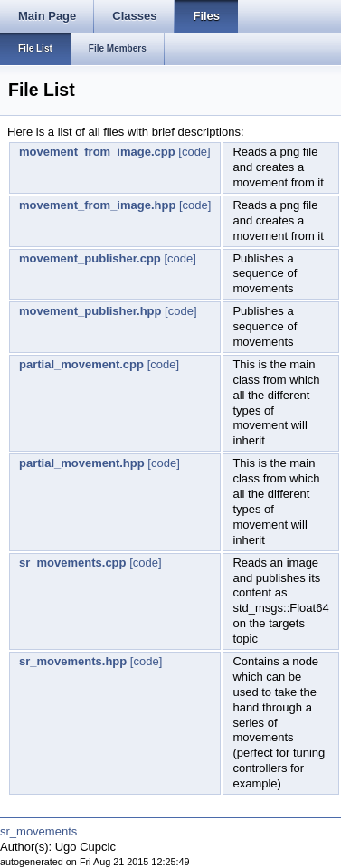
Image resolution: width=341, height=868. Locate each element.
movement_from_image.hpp (97, 205)
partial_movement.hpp (82, 463)
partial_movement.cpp (81, 364)
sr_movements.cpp (73, 563)
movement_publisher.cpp (90, 258)
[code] (194, 152)
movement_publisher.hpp (90, 311)
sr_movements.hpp (73, 661)
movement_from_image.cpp (97, 152)
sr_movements (38, 831)
